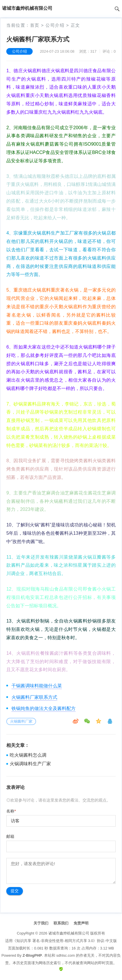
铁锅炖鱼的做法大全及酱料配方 (44, 708)
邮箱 (10, 836)
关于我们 (41, 923)
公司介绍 (55, 25)
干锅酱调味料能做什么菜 (37, 686)
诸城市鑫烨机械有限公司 (69, 933)
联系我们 (61, 923)
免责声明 (81, 923)
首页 (35, 25)
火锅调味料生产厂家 (30, 764)
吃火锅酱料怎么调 (28, 755)
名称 (11, 811)
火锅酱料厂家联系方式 (34, 697)
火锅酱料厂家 (21, 721)
